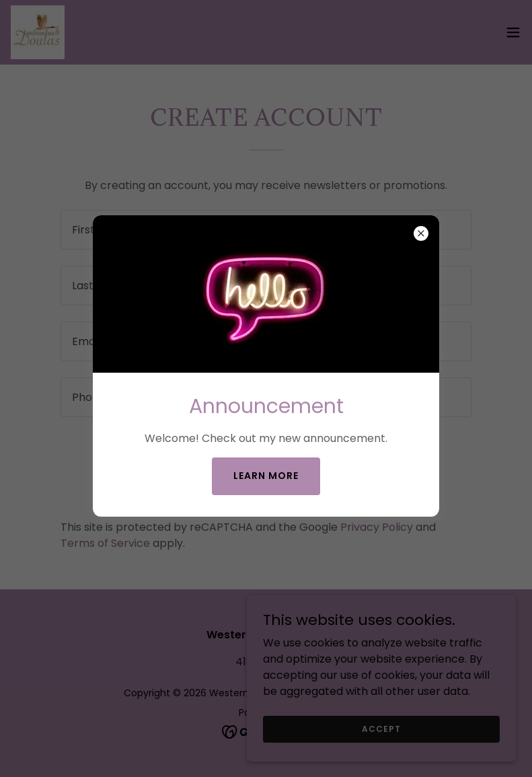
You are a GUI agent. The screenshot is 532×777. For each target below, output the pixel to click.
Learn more (266, 476)
